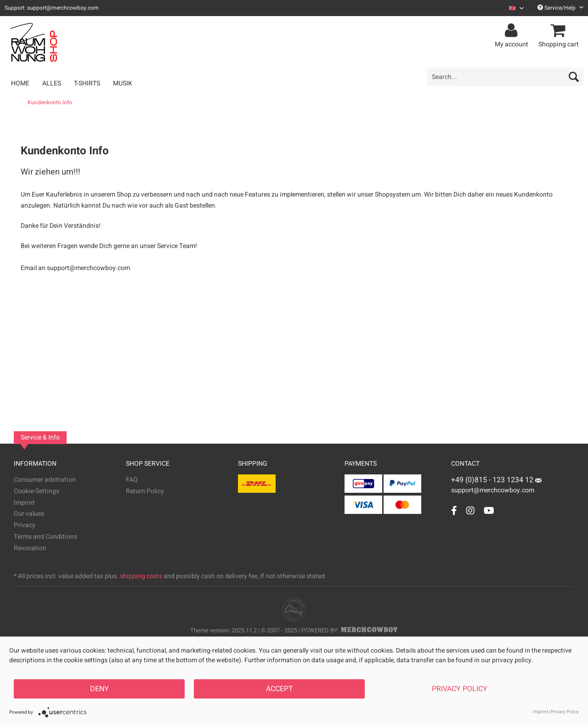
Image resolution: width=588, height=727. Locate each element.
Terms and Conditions (45, 537)
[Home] (20, 83)
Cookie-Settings (37, 491)
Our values (29, 514)
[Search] (574, 77)
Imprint (24, 503)
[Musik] (123, 83)
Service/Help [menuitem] (560, 8)
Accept (280, 689)
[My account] (513, 31)
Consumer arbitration (45, 480)
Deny (99, 689)
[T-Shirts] (87, 83)
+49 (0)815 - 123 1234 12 (493, 480)
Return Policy (145, 491)
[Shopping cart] (560, 31)
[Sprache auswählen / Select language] (516, 8)
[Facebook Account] (454, 510)
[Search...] (505, 77)
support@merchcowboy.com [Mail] (496, 487)
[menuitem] (513, 8)
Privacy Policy (460, 689)
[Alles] (52, 83)
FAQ (132, 480)
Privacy (25, 525)
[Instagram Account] (470, 510)
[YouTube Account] (489, 510)
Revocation (30, 548)
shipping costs (141, 576)
